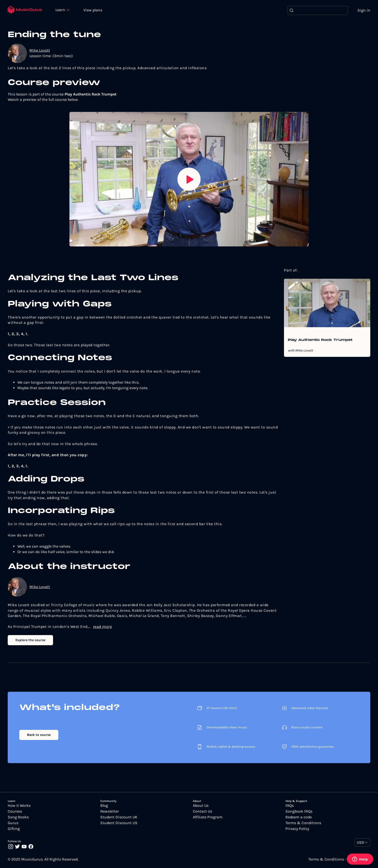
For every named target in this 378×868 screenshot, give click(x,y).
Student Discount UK (119, 817)
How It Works (19, 806)
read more (103, 627)
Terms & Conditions (303, 823)
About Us (201, 806)
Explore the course (30, 640)
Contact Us (202, 811)
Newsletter (110, 811)
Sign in (364, 10)
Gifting (14, 829)
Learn (61, 10)
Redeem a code (299, 817)
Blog (104, 806)
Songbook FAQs (299, 811)
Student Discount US (119, 823)
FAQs (290, 806)
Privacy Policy (297, 829)
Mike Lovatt (40, 50)
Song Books (18, 817)
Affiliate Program (208, 817)
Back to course (39, 735)
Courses (15, 811)
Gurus (13, 823)
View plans (93, 10)
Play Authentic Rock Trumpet (320, 340)
